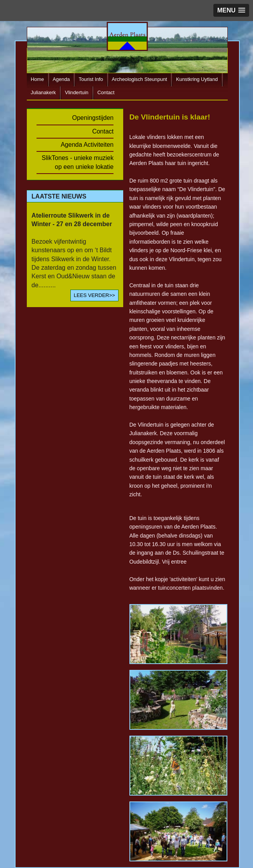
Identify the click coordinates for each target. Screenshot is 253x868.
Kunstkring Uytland (197, 80)
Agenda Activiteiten (87, 145)
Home (37, 80)
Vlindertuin (77, 93)
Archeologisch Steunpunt (140, 80)
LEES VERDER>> (94, 295)
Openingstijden (93, 118)
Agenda (61, 80)
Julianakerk (43, 93)
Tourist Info (91, 80)
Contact (106, 93)
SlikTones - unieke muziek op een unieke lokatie (78, 162)
